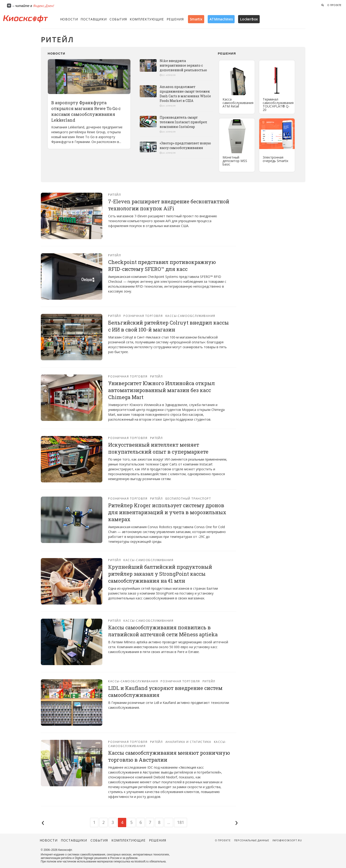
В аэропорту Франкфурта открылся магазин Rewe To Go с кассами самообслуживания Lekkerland (86, 111)
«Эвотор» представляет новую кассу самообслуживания (185, 145)
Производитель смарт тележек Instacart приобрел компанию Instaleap (183, 122)
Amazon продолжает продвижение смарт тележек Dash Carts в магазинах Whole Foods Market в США (185, 94)
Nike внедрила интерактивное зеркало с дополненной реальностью (183, 65)
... (169, 822)
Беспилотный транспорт (188, 499)
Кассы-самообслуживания (190, 316)
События (118, 19)
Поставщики (94, 19)
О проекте (334, 5)
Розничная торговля (143, 316)
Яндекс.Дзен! (43, 6)
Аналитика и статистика (188, 742)
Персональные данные (252, 840)
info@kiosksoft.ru (287, 840)
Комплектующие (147, 19)
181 (181, 822)
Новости (69, 19)
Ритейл (115, 195)
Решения (175, 19)
